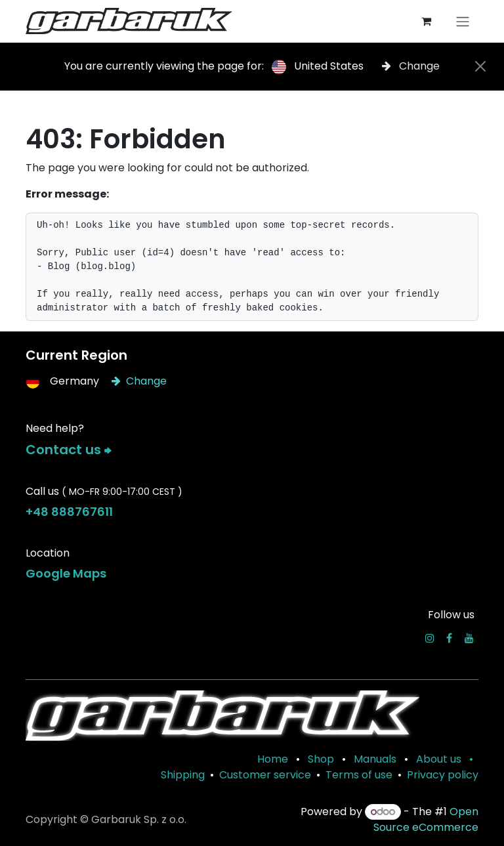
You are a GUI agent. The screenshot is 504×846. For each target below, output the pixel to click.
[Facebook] (449, 638)
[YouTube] (469, 638)
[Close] (480, 66)
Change (411, 66)
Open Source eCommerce (426, 819)
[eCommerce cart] (426, 21)
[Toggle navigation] (463, 21)
